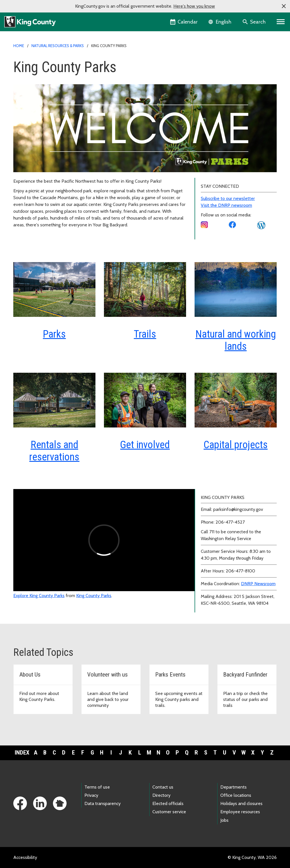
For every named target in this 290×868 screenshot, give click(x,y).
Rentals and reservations (54, 451)
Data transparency (103, 803)
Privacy (91, 795)
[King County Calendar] (184, 22)
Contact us (163, 787)
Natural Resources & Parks (58, 46)
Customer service (169, 812)
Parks (54, 334)
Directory (161, 795)
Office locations (236, 795)
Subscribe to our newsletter (228, 198)
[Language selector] (220, 22)
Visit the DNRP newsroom (226, 205)
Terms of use (97, 787)
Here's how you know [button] (194, 6)
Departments (234, 787)
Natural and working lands (236, 340)
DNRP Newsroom (258, 584)
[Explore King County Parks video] (104, 540)
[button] (284, 6)
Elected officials (168, 803)
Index (22, 753)
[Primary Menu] (281, 22)
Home (19, 46)
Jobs (224, 820)
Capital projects (236, 445)
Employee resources (240, 812)
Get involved (145, 445)
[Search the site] (254, 22)
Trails (145, 334)
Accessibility (25, 857)
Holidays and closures (241, 803)
